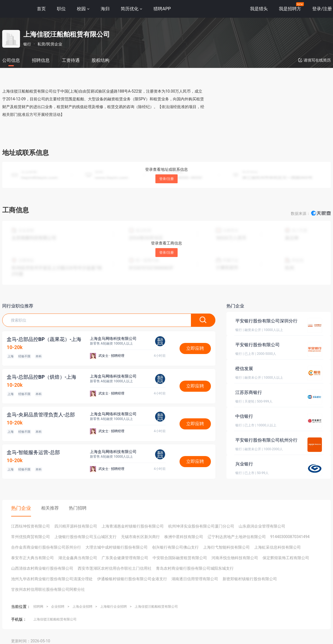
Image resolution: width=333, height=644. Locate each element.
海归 (105, 9)
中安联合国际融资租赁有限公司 (180, 558)
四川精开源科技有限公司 (76, 526)
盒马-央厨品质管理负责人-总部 (41, 415)
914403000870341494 (290, 537)
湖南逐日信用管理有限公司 (195, 579)
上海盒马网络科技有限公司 (113, 338)
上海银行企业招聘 (113, 607)
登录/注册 (167, 179)
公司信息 (11, 60)
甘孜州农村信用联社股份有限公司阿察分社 (48, 589)
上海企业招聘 (82, 607)
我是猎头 (259, 9)
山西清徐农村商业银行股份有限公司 (42, 568)
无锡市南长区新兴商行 (140, 537)
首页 (41, 9)
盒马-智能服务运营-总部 (33, 452)
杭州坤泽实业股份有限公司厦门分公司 (201, 526)
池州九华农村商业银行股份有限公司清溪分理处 (52, 579)
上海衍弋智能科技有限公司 (226, 547)
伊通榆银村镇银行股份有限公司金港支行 (132, 579)
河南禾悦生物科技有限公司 (235, 558)
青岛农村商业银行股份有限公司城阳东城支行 (195, 568)
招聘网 (38, 607)
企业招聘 (58, 607)
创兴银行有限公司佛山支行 (175, 547)
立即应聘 (195, 348)
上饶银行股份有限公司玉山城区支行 (85, 537)
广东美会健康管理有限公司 (125, 558)
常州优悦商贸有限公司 (31, 537)
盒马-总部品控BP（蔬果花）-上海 (44, 339)
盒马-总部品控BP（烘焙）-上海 (41, 377)
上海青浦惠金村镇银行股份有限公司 (133, 526)
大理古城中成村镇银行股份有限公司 (117, 547)
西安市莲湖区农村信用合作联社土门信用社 (115, 568)
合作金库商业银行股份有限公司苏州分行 (46, 547)
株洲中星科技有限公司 (184, 537)
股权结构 (100, 60)
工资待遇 (71, 60)
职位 (61, 9)
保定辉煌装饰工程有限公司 (286, 558)
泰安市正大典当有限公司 (32, 558)
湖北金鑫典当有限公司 (78, 558)
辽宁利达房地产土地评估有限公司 (237, 537)
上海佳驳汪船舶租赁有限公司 (156, 607)
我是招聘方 (290, 9)
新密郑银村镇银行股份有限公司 (250, 579)
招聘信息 (41, 60)
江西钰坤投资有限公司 (31, 526)
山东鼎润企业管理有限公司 (262, 526)
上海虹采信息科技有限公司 (277, 547)
